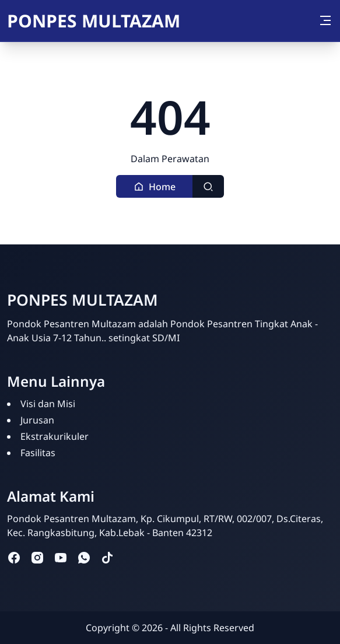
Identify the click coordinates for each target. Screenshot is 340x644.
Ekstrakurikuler (55, 436)
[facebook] (14, 557)
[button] (155, 186)
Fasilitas (38, 453)
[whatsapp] (84, 557)
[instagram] (37, 557)
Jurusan (37, 420)
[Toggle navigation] (325, 20)
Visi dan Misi (48, 404)
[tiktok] (107, 557)
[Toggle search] (208, 186)
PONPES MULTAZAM (94, 21)
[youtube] (61, 557)
